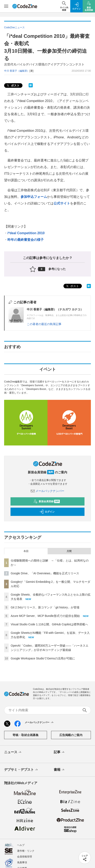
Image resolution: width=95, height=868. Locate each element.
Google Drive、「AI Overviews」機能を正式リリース (45, 573)
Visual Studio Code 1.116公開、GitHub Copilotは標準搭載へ (49, 624)
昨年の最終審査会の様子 (26, 240)
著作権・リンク (26, 851)
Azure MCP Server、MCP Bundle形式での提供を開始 (45, 616)
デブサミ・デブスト (21, 770)
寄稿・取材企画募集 (26, 735)
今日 (26, 551)
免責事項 (22, 862)
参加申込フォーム (34, 197)
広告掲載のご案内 (71, 735)
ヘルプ (21, 845)
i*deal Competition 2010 (26, 233)
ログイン (47, 512)
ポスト (13, 86)
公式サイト (62, 203)
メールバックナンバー (48, 491)
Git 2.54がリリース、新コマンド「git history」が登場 (45, 607)
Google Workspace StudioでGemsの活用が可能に (43, 658)
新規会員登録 (47, 501)
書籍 (59, 770)
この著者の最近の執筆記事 (44, 324)
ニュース (13, 752)
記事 (59, 752)
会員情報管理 (25, 857)
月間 (69, 551)
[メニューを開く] (6, 6)
